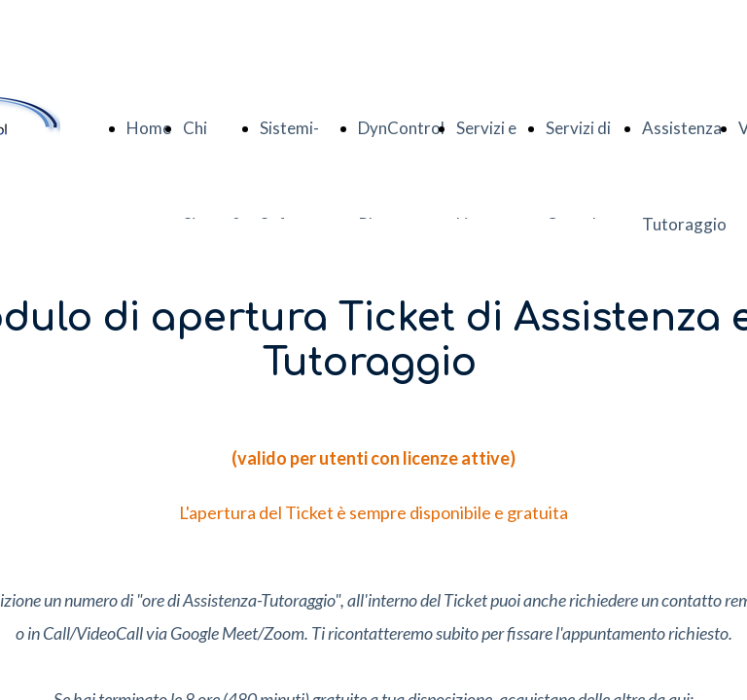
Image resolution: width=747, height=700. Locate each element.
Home (149, 128)
